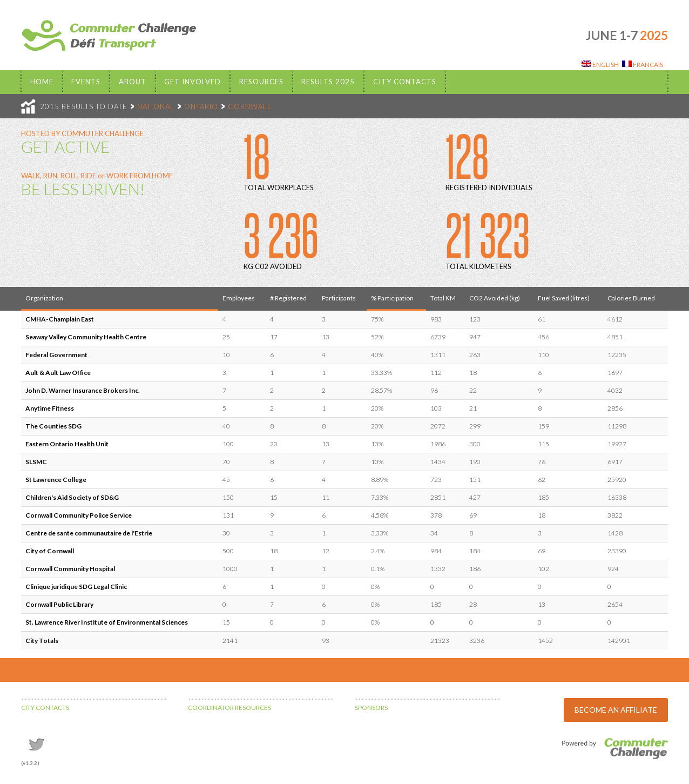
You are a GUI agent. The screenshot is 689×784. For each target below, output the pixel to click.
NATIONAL (156, 106)
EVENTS (86, 82)
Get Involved (192, 82)
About (133, 82)
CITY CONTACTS (45, 708)
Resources (261, 82)
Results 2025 (328, 82)
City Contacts (405, 82)
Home (42, 82)
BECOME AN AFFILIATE (616, 710)
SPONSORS (371, 708)
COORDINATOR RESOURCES (229, 708)
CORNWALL (250, 106)
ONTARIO (201, 106)
